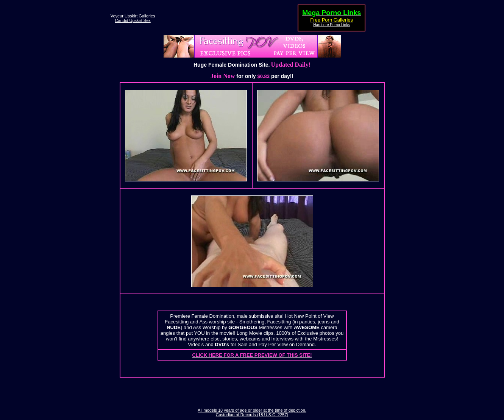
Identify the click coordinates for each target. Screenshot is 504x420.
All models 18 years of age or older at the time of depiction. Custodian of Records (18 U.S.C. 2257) (252, 412)
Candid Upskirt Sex (133, 20)
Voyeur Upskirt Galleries (133, 16)
